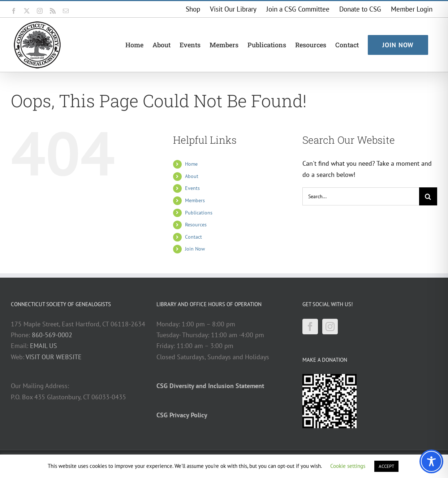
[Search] (428, 196)
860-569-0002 (52, 335)
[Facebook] (310, 327)
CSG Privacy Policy (182, 415)
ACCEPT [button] (386, 466)
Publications (199, 213)
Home (191, 164)
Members (195, 200)
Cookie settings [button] (348, 466)
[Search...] (361, 196)
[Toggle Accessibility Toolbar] (431, 461)
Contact (193, 237)
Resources (196, 225)
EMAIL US (44, 346)
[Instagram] (330, 327)
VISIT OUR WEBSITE (54, 357)
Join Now (195, 249)
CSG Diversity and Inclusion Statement (210, 386)
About (192, 176)
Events (192, 188)
